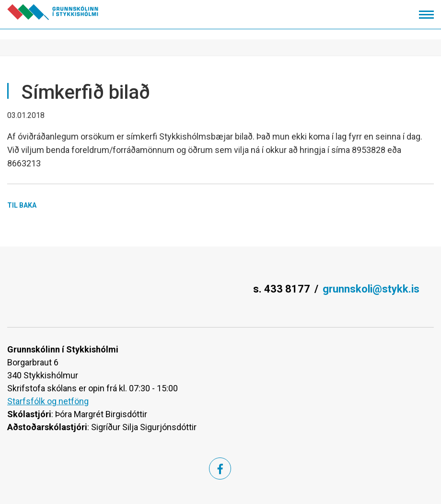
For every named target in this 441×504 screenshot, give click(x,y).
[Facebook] (220, 469)
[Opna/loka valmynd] (426, 15)
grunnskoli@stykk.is (371, 289)
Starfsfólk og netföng (48, 401)
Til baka (22, 205)
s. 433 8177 (282, 289)
